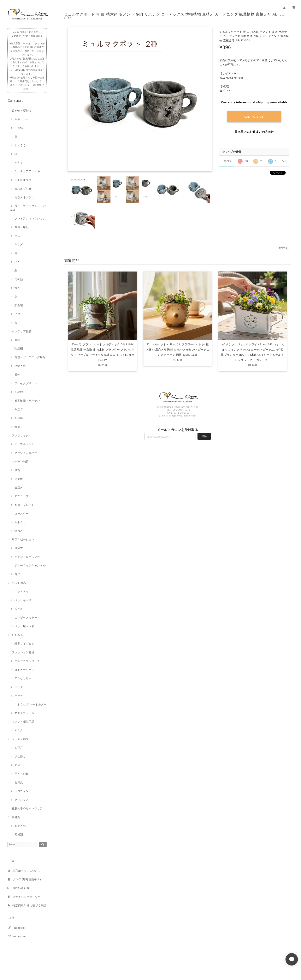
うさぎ (19, 245)
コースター (22, 514)
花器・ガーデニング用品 (30, 357)
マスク (19, 730)
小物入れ (20, 366)
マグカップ (22, 496)
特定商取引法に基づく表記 (29, 905)
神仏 (17, 236)
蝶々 (17, 288)
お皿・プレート (24, 505)
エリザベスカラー (26, 618)
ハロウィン (22, 791)
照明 (17, 340)
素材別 (19, 835)
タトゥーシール (24, 670)
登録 (204, 437)
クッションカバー (26, 453)
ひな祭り (20, 756)
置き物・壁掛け (22, 111)
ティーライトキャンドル (30, 565)
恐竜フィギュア (24, 644)
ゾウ (17, 314)
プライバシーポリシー (27, 897)
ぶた (17, 262)
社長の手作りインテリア (27, 808)
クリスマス (22, 800)
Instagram (19, 936)
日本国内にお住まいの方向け (254, 132)
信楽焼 (19, 479)
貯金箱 (19, 305)
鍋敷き (19, 531)
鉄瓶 (17, 470)
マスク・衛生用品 (23, 722)
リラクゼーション (23, 539)
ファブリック (20, 435)
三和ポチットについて (27, 871)
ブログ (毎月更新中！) (27, 879)
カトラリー (22, 522)
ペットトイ (22, 592)
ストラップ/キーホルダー (31, 704)
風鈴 (17, 375)
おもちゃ (17, 635)
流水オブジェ (23, 189)
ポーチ (19, 696)
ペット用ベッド (24, 626)
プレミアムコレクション (30, 218)
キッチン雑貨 (20, 461)
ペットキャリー (24, 600)
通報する (283, 248)
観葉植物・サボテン (27, 401)
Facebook (19, 928)
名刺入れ (20, 826)
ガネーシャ (22, 119)
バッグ (19, 687)
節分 (17, 765)
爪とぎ (19, 609)
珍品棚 (19, 349)
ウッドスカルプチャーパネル (28, 208)
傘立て (19, 409)
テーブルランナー (26, 444)
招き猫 (19, 128)
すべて (228, 161)
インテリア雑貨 (22, 331)
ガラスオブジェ (24, 197)
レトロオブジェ (24, 180)
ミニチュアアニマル (27, 171)
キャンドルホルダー (27, 557)
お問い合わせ (21, 888)
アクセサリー (23, 678)
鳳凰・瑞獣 (22, 227)
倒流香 (19, 548)
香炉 (17, 574)
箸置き (19, 488)
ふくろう (20, 145)
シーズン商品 (20, 739)
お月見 (19, 782)
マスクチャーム (24, 713)
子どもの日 (22, 774)
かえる (19, 163)
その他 (19, 279)
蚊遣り (19, 427)
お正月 (19, 748)
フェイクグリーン (26, 383)
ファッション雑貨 (23, 652)
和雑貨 (16, 817)
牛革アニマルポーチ (27, 661)
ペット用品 (19, 583)
